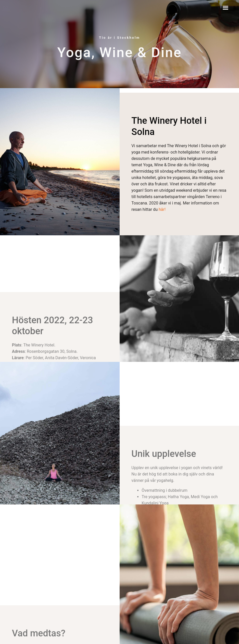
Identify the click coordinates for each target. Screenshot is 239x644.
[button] (225, 8)
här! (162, 223)
